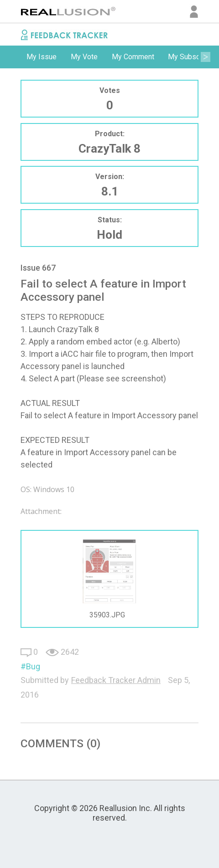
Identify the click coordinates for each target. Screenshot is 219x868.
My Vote (84, 57)
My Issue (42, 57)
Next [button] (205, 57)
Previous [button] (14, 57)
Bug (33, 666)
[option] (42, 57)
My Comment (133, 57)
